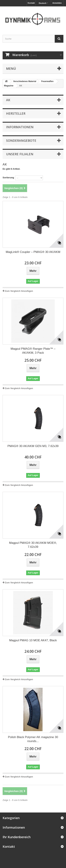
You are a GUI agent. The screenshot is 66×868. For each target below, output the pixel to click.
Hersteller (16, 113)
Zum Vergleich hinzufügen (19, 291)
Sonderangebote (21, 141)
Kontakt (31, 3)
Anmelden (57, 3)
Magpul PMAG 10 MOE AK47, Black (33, 640)
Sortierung (8, 178)
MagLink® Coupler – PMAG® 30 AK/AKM (33, 252)
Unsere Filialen (20, 154)
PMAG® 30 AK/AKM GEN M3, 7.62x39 (33, 446)
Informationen (20, 127)
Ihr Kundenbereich (17, 837)
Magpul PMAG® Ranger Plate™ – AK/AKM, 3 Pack (33, 351)
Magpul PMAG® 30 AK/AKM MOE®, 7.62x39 (33, 545)
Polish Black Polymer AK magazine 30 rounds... (33, 739)
